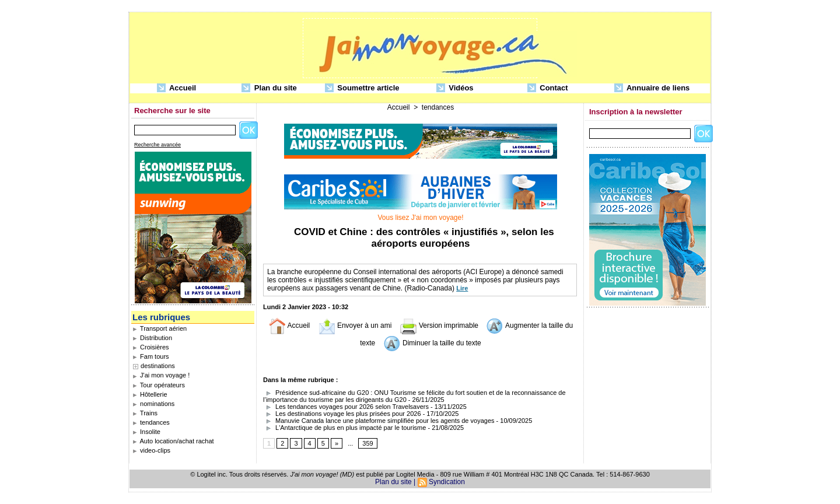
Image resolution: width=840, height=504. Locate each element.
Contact (548, 88)
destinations (158, 366)
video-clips (151, 450)
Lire (462, 288)
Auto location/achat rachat (173, 441)
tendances (151, 422)
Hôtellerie (150, 394)
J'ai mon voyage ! (161, 375)
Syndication (447, 482)
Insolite (146, 432)
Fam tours (151, 356)
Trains (145, 413)
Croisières (151, 347)
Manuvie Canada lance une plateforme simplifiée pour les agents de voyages (379, 421)
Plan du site (269, 88)
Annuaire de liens (652, 88)
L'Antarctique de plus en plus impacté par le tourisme (344, 428)
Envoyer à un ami (355, 325)
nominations (153, 404)
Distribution (152, 338)
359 (367, 443)
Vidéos (455, 88)
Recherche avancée (157, 145)
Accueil (176, 88)
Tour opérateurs (159, 385)
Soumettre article (362, 88)
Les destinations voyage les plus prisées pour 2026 (342, 414)
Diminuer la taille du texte (432, 343)
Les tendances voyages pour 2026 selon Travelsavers (346, 407)
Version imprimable (439, 325)
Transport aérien (160, 328)
